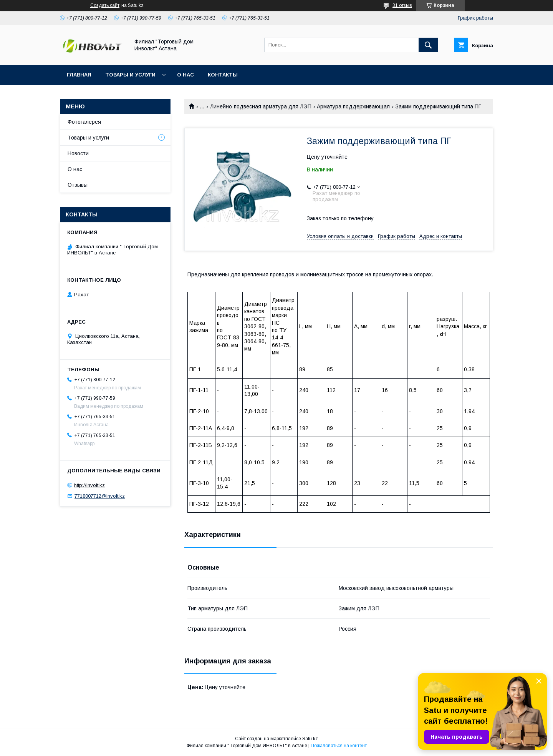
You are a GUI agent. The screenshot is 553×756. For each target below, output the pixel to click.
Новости (78, 153)
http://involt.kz (89, 485)
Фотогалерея (84, 122)
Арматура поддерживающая (353, 106)
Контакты (223, 75)
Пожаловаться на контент (339, 746)
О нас (185, 75)
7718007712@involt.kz (100, 496)
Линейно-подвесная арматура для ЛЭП (261, 106)
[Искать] (428, 45)
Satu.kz (310, 739)
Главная (79, 75)
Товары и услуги (130, 75)
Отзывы (78, 185)
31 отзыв (402, 5)
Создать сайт (105, 5)
